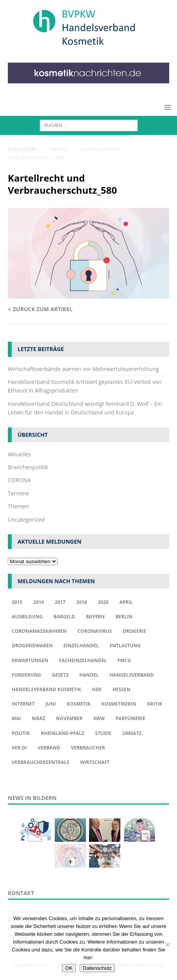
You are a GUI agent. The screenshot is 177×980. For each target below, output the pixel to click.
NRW (99, 718)
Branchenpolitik (28, 467)
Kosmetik (79, 704)
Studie (103, 733)
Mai (16, 718)
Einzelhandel (81, 646)
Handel (89, 675)
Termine (18, 493)
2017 (60, 602)
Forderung (26, 675)
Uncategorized (26, 520)
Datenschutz (97, 968)
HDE (97, 689)
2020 (103, 602)
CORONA (19, 480)
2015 (17, 602)
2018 (81, 602)
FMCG (124, 660)
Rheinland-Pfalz (62, 733)
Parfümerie (131, 718)
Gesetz (60, 675)
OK (69, 968)
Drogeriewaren (32, 646)
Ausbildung (27, 617)
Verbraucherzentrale (40, 762)
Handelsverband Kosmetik (46, 689)
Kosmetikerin (119, 704)
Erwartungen (30, 660)
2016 (38, 602)
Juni (51, 704)
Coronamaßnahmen (39, 631)
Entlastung (125, 646)
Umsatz (132, 733)
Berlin (124, 617)
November (69, 718)
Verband (49, 748)
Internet (23, 704)
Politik (21, 733)
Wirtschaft (95, 762)
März (38, 718)
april (126, 602)
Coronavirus (95, 631)
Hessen (122, 689)
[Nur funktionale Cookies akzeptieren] (167, 944)
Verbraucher (88, 748)
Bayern (95, 617)
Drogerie (134, 631)
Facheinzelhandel (83, 660)
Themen (18, 506)
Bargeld (64, 617)
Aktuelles (19, 454)
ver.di (19, 748)
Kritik (155, 704)
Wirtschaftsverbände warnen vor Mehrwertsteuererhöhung (83, 369)
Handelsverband (132, 675)
